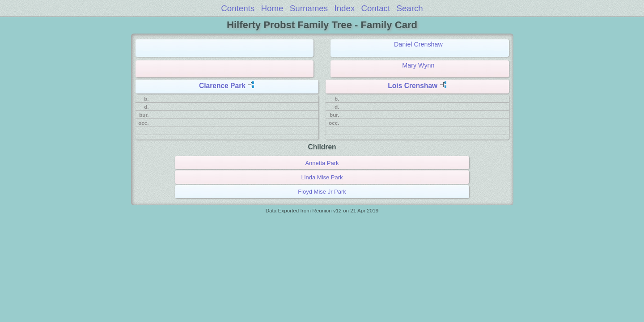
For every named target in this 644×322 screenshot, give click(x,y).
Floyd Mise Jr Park (322, 192)
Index (344, 8)
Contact (376, 8)
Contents (238, 8)
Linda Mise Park (322, 177)
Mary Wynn (418, 65)
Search (409, 8)
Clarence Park (222, 86)
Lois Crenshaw (413, 86)
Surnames (309, 8)
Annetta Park (322, 163)
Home (272, 8)
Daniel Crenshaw (418, 44)
